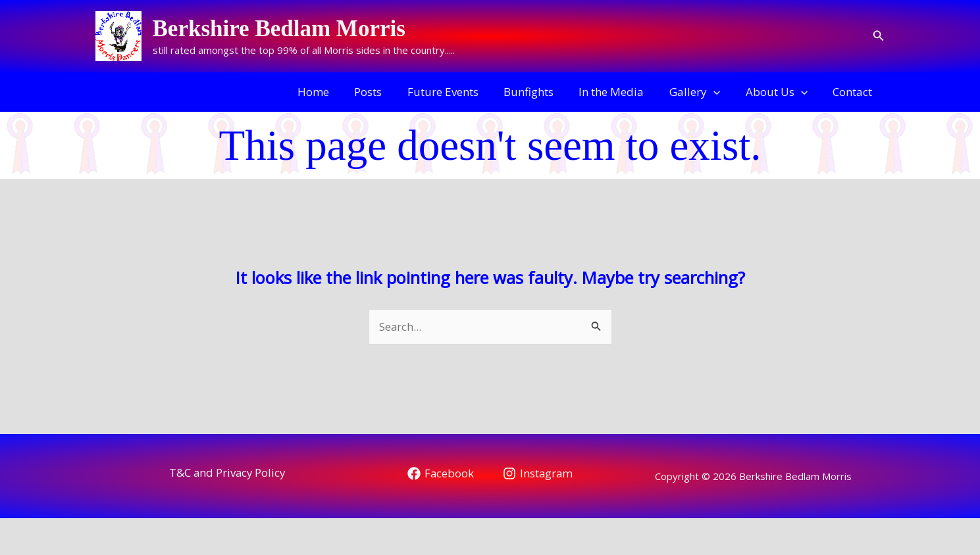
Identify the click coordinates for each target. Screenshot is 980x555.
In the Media (622, 92)
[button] (879, 36)
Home (335, 92)
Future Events (459, 92)
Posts (387, 92)
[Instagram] (538, 473)
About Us (781, 92)
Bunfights (542, 92)
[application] (721, 92)
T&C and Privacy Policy (227, 472)
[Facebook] (440, 473)
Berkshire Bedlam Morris (279, 29)
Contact (854, 92)
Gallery (702, 92)
